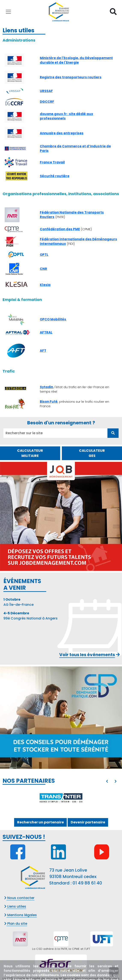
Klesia (45, 285)
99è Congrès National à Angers (30, 616)
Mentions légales (21, 915)
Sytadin (46, 387)
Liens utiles (15, 906)
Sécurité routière (55, 176)
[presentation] (107, 781)
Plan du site (16, 924)
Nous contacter (19, 898)
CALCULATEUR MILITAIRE (30, 453)
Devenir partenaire (88, 822)
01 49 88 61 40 (87, 883)
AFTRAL (46, 332)
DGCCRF (47, 102)
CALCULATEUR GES (92, 453)
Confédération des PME (60, 229)
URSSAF (46, 91)
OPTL (44, 255)
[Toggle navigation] (8, 12)
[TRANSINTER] (61, 798)
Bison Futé (49, 402)
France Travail (52, 162)
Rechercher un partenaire (40, 822)
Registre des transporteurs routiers (71, 77)
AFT (43, 351)
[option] (61, 798)
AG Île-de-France (19, 602)
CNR (43, 269)
